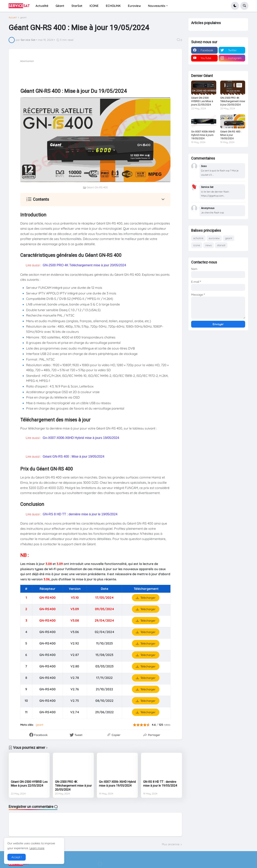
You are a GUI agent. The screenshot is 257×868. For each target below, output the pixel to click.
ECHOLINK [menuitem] (113, 6)
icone (197, 245)
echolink (198, 238)
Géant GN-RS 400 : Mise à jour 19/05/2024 (74, 457)
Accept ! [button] (17, 857)
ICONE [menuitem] (94, 6)
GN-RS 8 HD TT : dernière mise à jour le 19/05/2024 (80, 514)
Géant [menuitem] (60, 6)
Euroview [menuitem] (134, 6)
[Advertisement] (93, 73)
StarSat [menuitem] (77, 6)
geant (23, 17)
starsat (221, 245)
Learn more (37, 848)
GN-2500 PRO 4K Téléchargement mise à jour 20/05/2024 (84, 265)
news (209, 245)
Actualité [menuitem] (42, 6)
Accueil (13, 17)
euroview (214, 238)
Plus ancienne (171, 844)
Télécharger (148, 598)
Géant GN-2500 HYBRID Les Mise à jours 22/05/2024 (29, 784)
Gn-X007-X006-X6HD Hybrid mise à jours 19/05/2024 (81, 438)
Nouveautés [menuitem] (157, 6)
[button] (235, 6)
